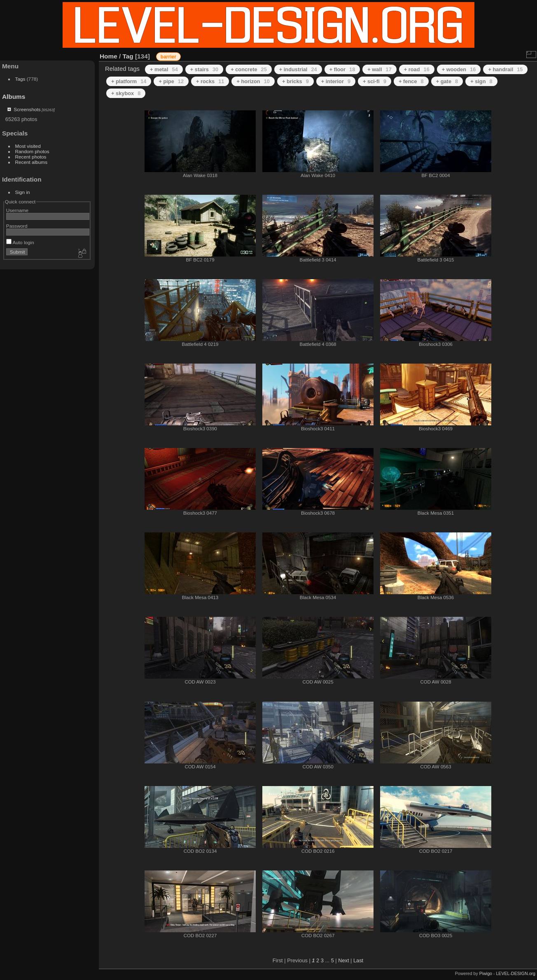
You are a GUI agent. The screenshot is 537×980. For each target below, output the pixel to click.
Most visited (28, 146)
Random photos (32, 151)
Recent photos (31, 157)
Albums (14, 97)
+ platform (129, 81)
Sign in (23, 192)
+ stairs (204, 69)
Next (343, 960)
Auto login (20, 242)
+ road (417, 69)
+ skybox (126, 93)
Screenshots (27, 109)
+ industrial (298, 69)
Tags (20, 79)
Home (109, 56)
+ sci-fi (375, 81)
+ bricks (295, 81)
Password (17, 226)
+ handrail (505, 69)
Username (17, 210)
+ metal (164, 69)
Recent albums (31, 162)
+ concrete (249, 69)
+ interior (336, 81)
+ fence (411, 81)
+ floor (342, 69)
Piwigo (486, 973)
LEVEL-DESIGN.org (516, 973)
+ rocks (210, 81)
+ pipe (171, 81)
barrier (168, 57)
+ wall (379, 69)
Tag (128, 56)
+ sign (481, 81)
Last (358, 960)
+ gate (447, 81)
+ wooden (459, 69)
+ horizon (253, 81)
